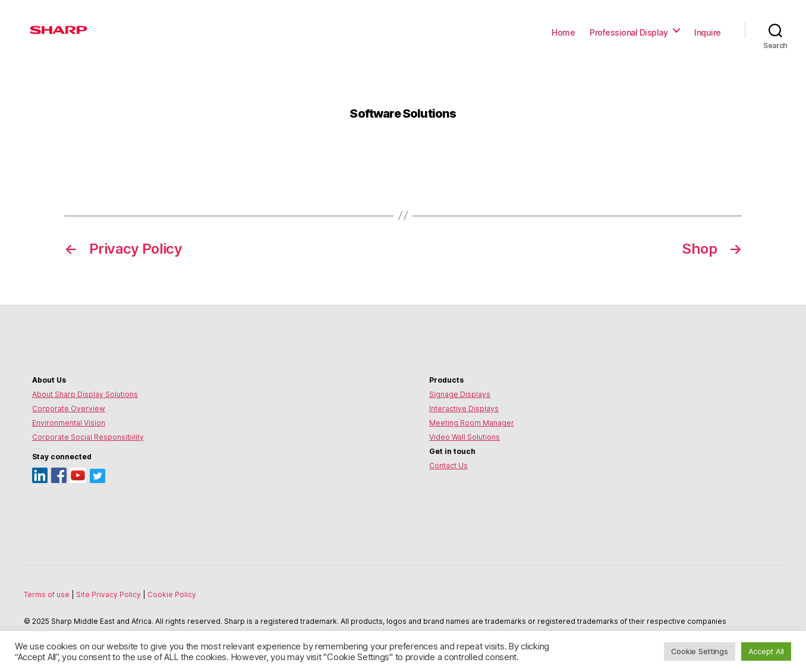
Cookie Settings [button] (700, 651)
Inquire (708, 33)
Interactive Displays (464, 408)
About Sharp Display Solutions (85, 394)
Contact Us (448, 466)
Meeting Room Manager (472, 423)
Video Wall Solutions (465, 437)
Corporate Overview (69, 408)
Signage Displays (460, 394)
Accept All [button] (766, 651)
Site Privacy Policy (109, 594)
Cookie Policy (172, 594)
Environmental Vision (69, 423)
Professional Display (629, 33)
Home (563, 33)
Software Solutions (403, 113)
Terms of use (48, 594)
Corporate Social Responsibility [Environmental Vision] (88, 437)
